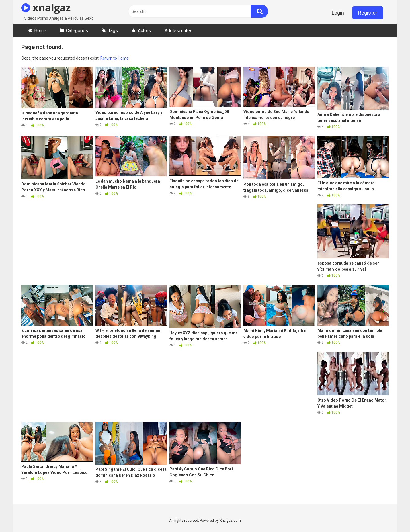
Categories (77, 31)
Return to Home (114, 58)
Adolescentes (179, 31)
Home (40, 31)
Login (338, 13)
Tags (113, 31)
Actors (144, 31)
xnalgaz (46, 8)
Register (368, 13)
